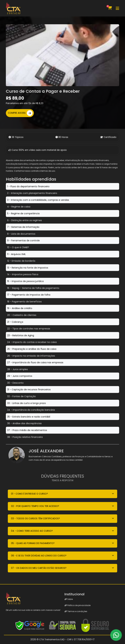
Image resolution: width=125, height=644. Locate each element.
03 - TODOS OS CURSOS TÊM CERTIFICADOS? (35, 519)
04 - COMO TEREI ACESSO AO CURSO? (32, 531)
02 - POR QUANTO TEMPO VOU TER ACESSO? (35, 506)
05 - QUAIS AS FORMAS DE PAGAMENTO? (33, 543)
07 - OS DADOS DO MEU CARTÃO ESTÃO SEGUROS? (39, 568)
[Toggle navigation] (117, 8)
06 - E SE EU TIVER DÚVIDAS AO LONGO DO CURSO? (39, 556)
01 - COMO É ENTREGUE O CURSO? (29, 494)
